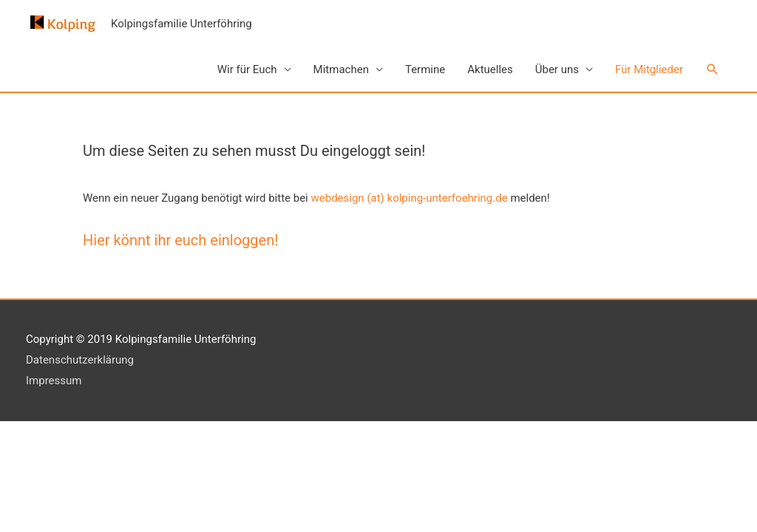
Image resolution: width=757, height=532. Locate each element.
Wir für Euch (247, 69)
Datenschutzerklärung (80, 360)
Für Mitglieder (649, 69)
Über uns (557, 69)
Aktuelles (490, 69)
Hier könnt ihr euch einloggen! (180, 240)
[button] (713, 69)
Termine (425, 69)
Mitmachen (341, 69)
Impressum (54, 381)
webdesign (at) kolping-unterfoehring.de (410, 198)
